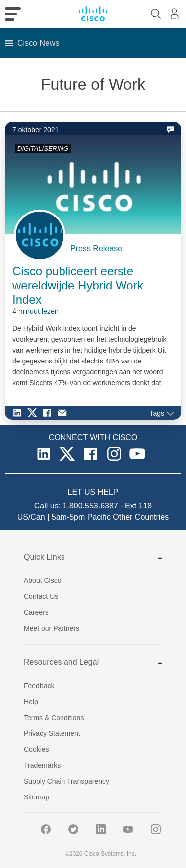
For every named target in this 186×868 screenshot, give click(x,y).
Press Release (96, 249)
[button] (38, 43)
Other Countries (141, 517)
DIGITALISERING (43, 149)
